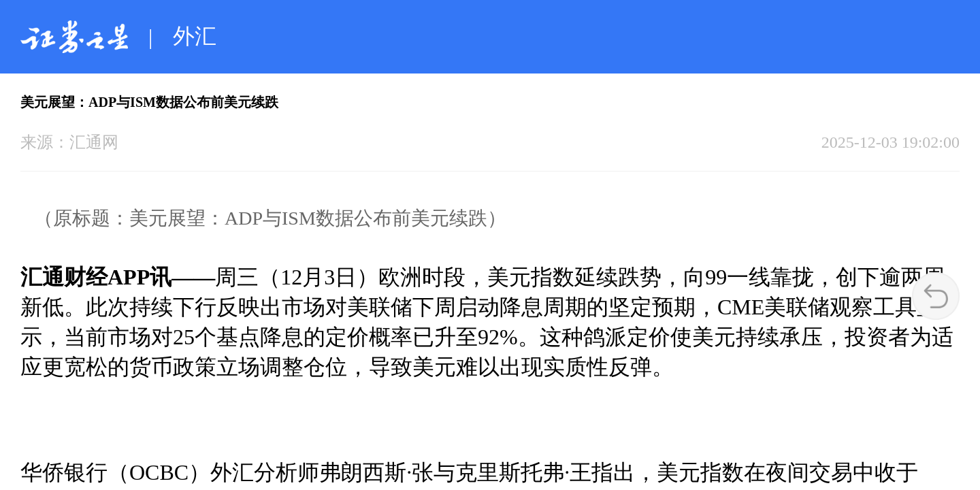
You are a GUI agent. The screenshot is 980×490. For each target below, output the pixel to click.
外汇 (195, 36)
